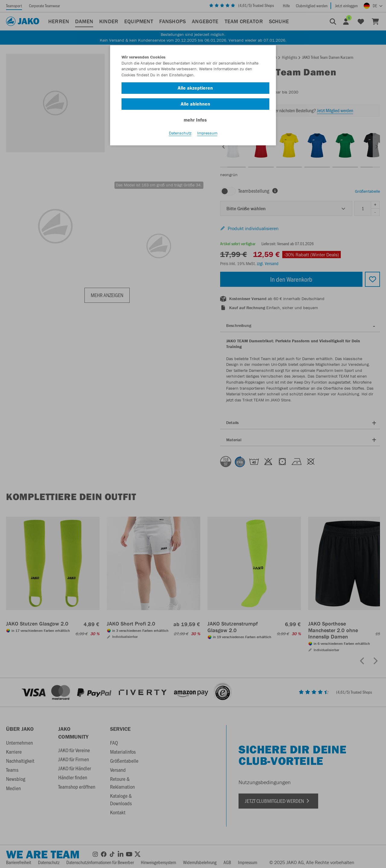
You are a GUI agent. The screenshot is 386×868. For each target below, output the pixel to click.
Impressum (207, 133)
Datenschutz (180, 133)
